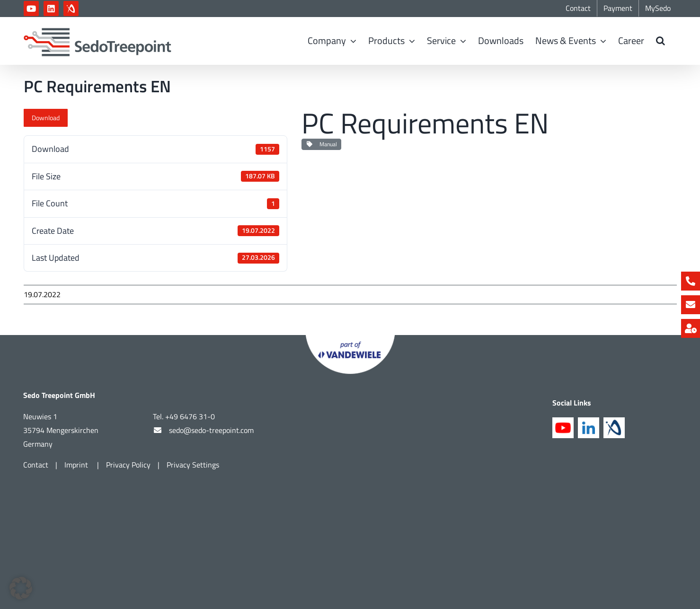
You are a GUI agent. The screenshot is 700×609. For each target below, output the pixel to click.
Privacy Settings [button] (193, 465)
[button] (660, 41)
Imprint (77, 465)
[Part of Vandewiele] (350, 339)
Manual (321, 144)
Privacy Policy (128, 465)
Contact (36, 465)
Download (46, 118)
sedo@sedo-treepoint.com (211, 430)
